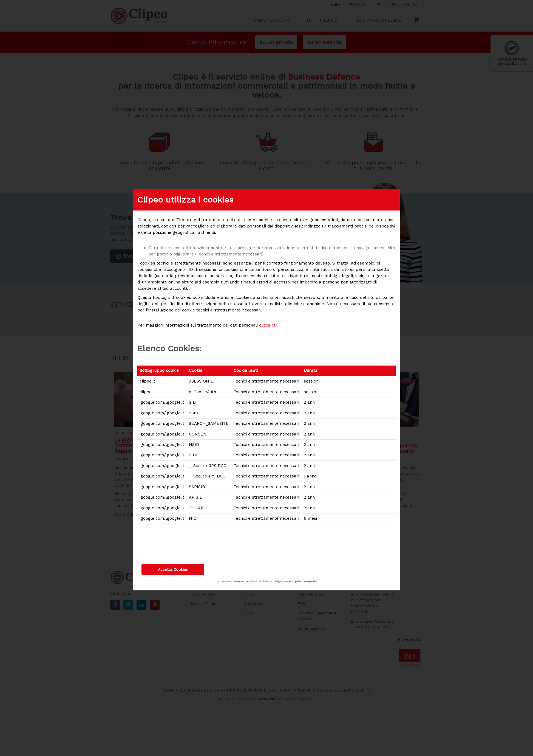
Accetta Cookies (173, 569)
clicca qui (268, 325)
